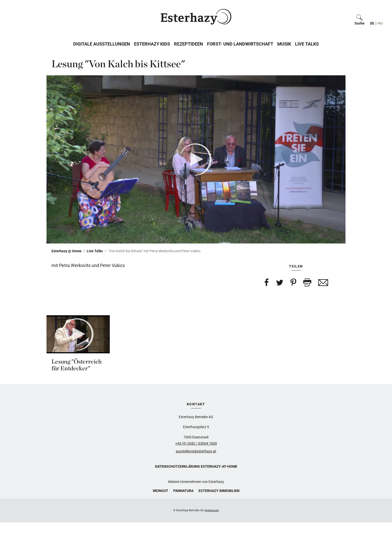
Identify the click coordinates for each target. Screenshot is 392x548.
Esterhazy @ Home (66, 251)
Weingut (160, 491)
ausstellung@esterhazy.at (196, 451)
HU (380, 23)
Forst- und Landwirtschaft (240, 44)
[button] (359, 17)
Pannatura (183, 491)
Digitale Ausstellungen (102, 44)
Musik (284, 44)
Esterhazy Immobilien (219, 491)
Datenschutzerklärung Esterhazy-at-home (196, 466)
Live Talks (307, 44)
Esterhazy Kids (152, 44)
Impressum (212, 510)
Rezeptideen (188, 44)
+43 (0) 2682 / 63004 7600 (196, 443)
